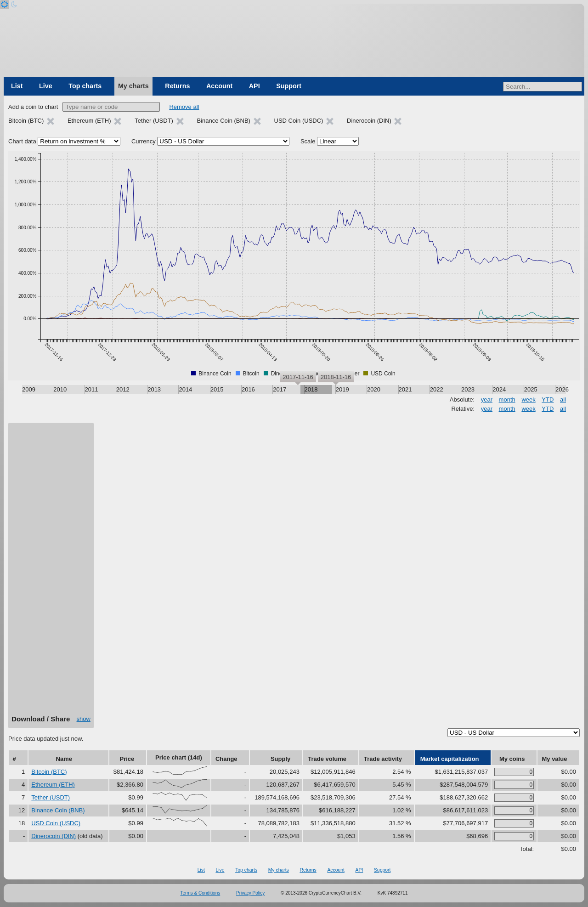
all (563, 400)
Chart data (22, 141)
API (254, 86)
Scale (308, 141)
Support (289, 86)
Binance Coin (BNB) (58, 810)
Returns (177, 86)
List (17, 86)
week (528, 400)
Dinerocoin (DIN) (54, 836)
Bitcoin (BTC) (49, 772)
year (487, 400)
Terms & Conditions (201, 893)
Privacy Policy (250, 893)
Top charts (85, 86)
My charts (133, 86)
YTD (548, 400)
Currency (144, 141)
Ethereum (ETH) (53, 785)
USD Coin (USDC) (56, 823)
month (507, 400)
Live (46, 86)
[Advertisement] (51, 572)
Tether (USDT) (51, 797)
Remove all (184, 107)
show (84, 719)
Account (219, 86)
